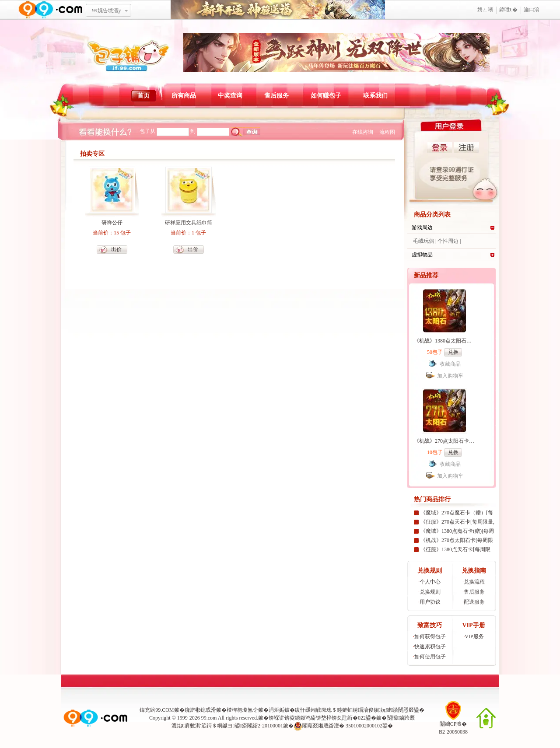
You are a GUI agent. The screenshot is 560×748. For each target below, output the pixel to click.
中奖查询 (230, 96)
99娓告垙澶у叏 (107, 14)
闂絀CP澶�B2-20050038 (453, 725)
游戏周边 (422, 227)
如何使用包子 (430, 657)
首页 (143, 96)
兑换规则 (430, 592)
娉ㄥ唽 (485, 10)
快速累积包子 (430, 647)
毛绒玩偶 (423, 241)
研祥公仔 (112, 223)
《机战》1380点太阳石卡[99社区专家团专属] (465, 341)
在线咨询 (363, 132)
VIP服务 (474, 636)
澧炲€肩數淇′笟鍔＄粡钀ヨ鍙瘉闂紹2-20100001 (227, 726)
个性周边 (448, 241)
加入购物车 (450, 376)
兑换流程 (474, 582)
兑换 (453, 352)
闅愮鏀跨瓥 (401, 718)
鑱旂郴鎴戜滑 (200, 710)
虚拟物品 (422, 255)
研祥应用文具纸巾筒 (189, 223)
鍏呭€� (508, 10)
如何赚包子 (326, 96)
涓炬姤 (276, 710)
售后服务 (276, 96)
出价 (116, 249)
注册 (467, 147)
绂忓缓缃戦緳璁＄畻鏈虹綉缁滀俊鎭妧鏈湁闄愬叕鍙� (360, 710)
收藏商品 (450, 364)
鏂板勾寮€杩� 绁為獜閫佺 (278, 10)
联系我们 (375, 96)
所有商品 (184, 96)
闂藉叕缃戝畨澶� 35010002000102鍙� (343, 726)
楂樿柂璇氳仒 (242, 710)
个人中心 (430, 582)
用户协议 (430, 602)
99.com (209, 718)
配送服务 (474, 602)
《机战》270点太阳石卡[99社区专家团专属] (464, 441)
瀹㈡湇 (532, 10)
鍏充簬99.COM (157, 710)
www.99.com (50, 10)
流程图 (387, 132)
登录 (439, 147)
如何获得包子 (430, 636)
